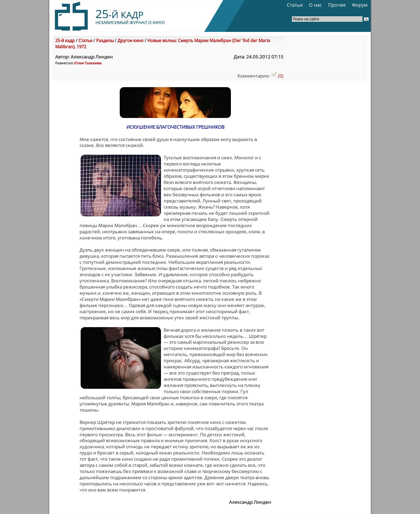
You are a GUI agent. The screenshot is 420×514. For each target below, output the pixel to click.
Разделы (105, 40)
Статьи (295, 5)
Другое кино (131, 40)
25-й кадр (65, 40)
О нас (315, 5)
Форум (360, 5)
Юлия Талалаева (88, 63)
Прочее (337, 5)
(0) (277, 76)
